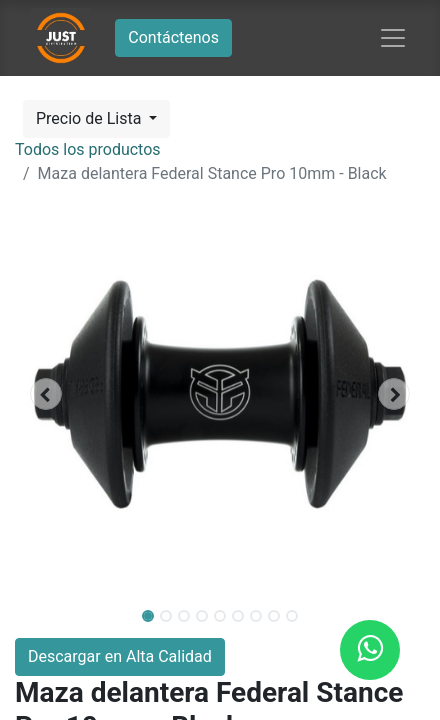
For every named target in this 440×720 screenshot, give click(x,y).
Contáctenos (173, 37)
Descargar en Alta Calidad (120, 656)
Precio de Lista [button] (90, 118)
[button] (46, 394)
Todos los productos (88, 149)
